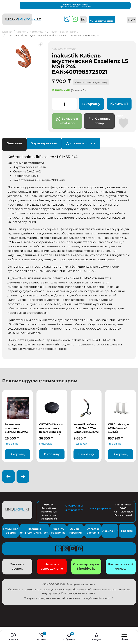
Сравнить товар (99, 121)
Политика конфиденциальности (34, 531)
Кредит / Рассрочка (58, 531)
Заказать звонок (102, 21)
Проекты (127, 531)
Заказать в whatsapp (67, 121)
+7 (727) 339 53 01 (74, 510)
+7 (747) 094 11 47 (74, 506)
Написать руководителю (52, 566)
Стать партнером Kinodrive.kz (86, 566)
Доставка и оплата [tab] (81, 143)
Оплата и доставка (93, 531)
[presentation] (8, 476)
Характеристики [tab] (44, 143)
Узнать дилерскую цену (91, 82)
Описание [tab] (14, 143)
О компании (110, 531)
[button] (41, 44)
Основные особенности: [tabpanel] (69, 253)
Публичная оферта (11, 531)
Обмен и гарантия (76, 531)
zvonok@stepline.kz (99, 508)
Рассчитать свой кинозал (121, 566)
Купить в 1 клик (119, 106)
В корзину (91, 104)
